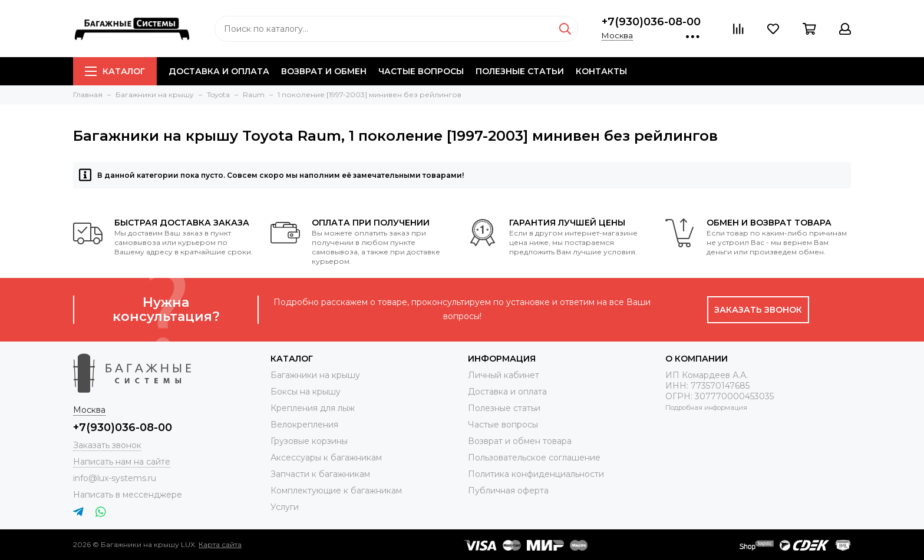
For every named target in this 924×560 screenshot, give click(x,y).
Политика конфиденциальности (536, 474)
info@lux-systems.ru (115, 478)
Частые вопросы (421, 71)
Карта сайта (220, 544)
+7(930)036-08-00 (651, 22)
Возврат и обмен (324, 71)
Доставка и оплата (219, 71)
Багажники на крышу (315, 375)
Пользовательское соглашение (534, 458)
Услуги (285, 507)
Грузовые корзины (309, 441)
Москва (617, 35)
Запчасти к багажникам (320, 474)
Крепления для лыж (313, 408)
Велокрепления (304, 425)
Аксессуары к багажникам (326, 458)
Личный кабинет (504, 375)
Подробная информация (706, 407)
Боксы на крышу (306, 392)
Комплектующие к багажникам (336, 491)
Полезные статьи (520, 71)
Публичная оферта (508, 491)
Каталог (115, 71)
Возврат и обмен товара (520, 441)
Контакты (601, 71)
